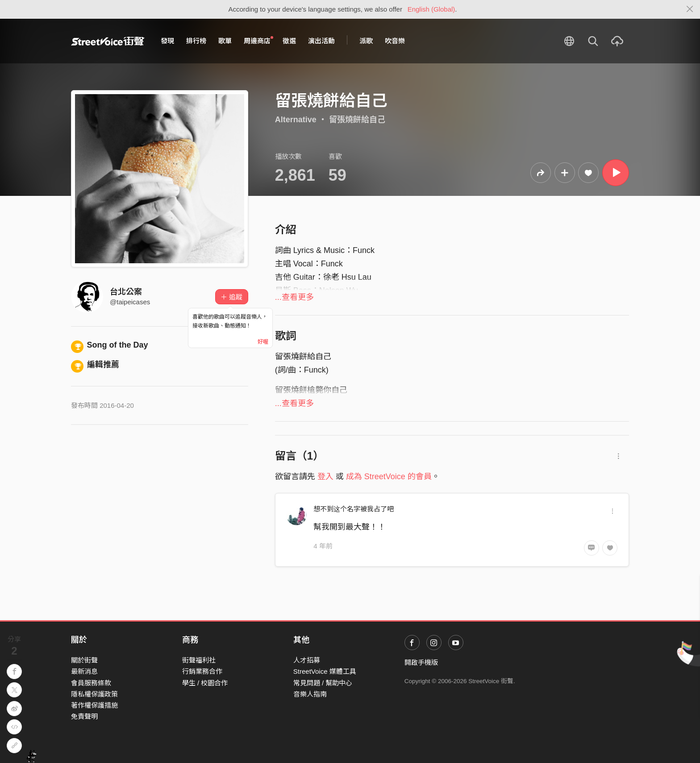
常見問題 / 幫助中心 (323, 683)
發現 (167, 41)
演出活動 (321, 41)
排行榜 (196, 41)
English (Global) (431, 9)
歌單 (225, 41)
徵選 (289, 41)
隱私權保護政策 (94, 694)
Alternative (296, 120)
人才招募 (307, 660)
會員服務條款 (91, 683)
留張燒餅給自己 (357, 120)
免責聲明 (84, 716)
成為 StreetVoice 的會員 (389, 477)
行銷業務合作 (202, 671)
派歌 (366, 41)
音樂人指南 (310, 694)
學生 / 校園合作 (205, 683)
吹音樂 (395, 41)
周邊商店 (258, 41)
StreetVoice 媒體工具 (325, 671)
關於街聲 (84, 660)
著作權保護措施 (94, 705)
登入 (325, 477)
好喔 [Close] (263, 342)
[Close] (690, 9)
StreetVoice (108, 41)
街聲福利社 (199, 660)
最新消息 (84, 671)
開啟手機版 (421, 662)
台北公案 (126, 292)
